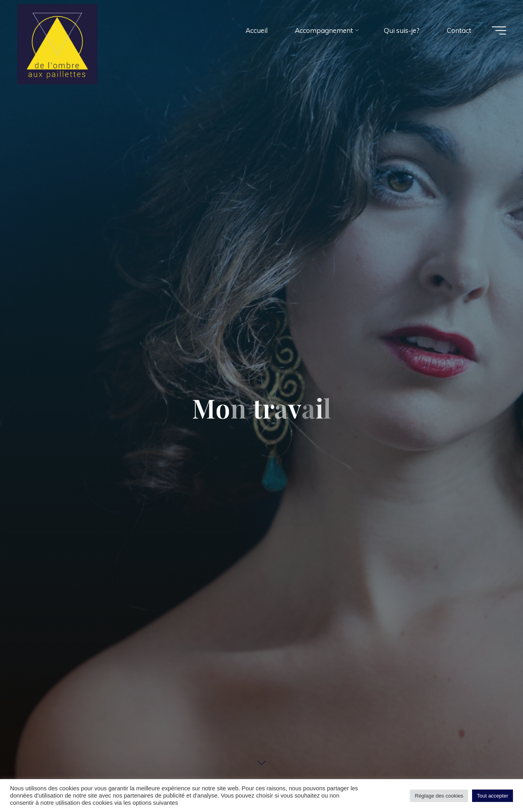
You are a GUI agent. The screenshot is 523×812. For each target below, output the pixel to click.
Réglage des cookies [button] (439, 796)
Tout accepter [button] (493, 796)
